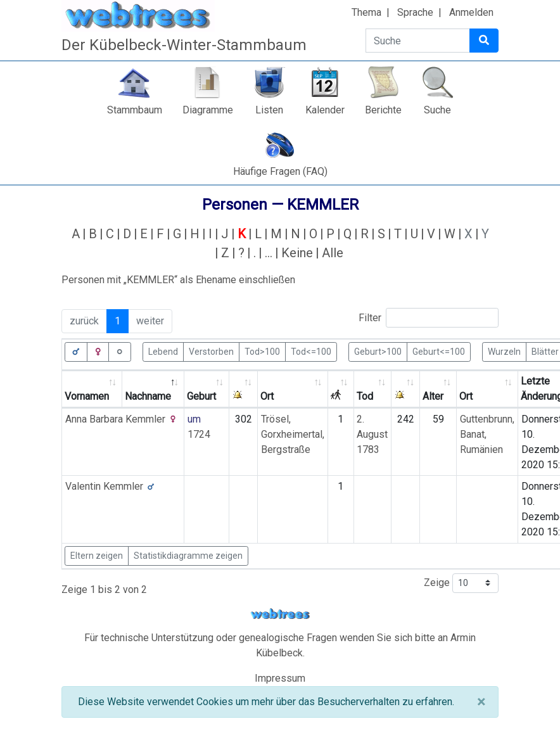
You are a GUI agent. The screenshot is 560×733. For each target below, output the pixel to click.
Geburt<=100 (439, 351)
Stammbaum (135, 110)
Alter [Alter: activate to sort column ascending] (433, 396)
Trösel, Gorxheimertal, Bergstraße (293, 434)
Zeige (461, 583)
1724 (199, 434)
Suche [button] (437, 110)
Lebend (163, 351)
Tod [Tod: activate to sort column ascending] (365, 396)
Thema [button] (366, 12)
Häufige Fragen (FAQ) (280, 171)
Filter (429, 318)
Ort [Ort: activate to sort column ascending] (267, 396)
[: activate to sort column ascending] (244, 389)
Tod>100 (262, 351)
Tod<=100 (311, 351)
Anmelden (471, 12)
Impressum (280, 678)
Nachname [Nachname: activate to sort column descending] (148, 396)
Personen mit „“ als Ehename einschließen (178, 280)
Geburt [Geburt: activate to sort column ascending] (201, 396)
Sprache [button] (415, 12)
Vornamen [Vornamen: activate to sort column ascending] (87, 396)
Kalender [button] (325, 110)
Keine (297, 253)
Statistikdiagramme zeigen (188, 556)
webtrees (280, 614)
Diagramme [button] (208, 110)
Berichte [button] (383, 110)
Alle (333, 253)
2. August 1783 (372, 434)
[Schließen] (481, 702)
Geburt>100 (378, 351)
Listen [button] (269, 110)
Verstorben (211, 351)
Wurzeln (504, 351)
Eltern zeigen (97, 556)
